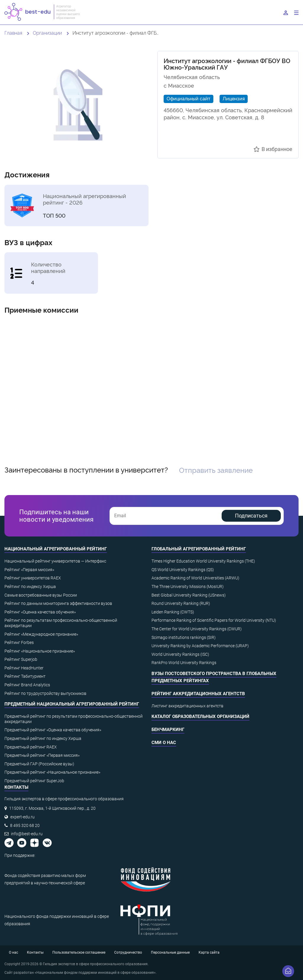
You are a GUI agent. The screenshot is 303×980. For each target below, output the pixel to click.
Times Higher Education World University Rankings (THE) (203, 561)
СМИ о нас (164, 743)
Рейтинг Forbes (19, 642)
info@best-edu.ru (27, 834)
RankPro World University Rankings (184, 663)
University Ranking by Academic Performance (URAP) (200, 646)
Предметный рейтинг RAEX (31, 747)
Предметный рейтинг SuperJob (34, 781)
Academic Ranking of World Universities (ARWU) (195, 578)
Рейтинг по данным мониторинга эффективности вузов (58, 603)
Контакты (35, 952)
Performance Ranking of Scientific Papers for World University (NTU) (214, 620)
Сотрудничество (128, 952)
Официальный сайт (188, 98)
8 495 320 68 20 (25, 825)
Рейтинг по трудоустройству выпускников (45, 693)
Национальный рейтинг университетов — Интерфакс (55, 561)
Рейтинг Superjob (21, 659)
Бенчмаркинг (168, 730)
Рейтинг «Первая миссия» (29, 570)
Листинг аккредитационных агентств (187, 706)
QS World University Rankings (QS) (183, 570)
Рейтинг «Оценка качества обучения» (40, 612)
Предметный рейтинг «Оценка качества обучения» (53, 730)
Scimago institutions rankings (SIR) (184, 637)
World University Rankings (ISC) (180, 654)
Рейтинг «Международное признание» (41, 634)
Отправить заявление (216, 470)
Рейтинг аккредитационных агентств (198, 694)
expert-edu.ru (22, 817)
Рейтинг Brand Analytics (27, 685)
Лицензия (234, 98)
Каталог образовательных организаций (200, 716)
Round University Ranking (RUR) (181, 603)
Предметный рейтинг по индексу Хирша (43, 738)
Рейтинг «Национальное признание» (40, 651)
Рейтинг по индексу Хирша (30, 587)
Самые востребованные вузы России (41, 595)
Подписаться (251, 516)
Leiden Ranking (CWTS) (173, 612)
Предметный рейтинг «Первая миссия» (42, 755)
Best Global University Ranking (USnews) (189, 595)
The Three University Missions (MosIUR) (188, 587)
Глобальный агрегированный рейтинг (199, 549)
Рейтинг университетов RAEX (33, 578)
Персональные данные (170, 952)
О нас (13, 952)
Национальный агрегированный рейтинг (56, 549)
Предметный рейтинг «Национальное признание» (52, 772)
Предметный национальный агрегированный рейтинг (72, 704)
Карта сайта (209, 952)
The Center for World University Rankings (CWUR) (197, 629)
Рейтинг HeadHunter (24, 668)
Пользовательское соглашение (79, 952)
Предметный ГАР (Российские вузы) (39, 764)
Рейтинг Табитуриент (25, 676)
